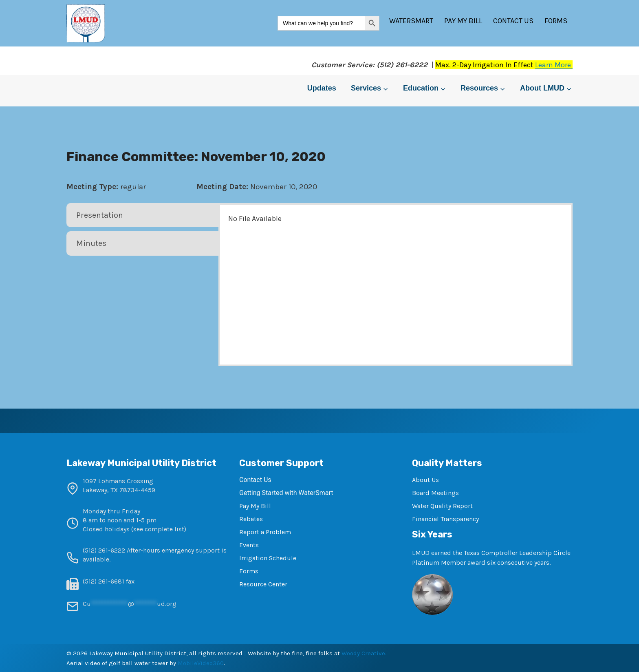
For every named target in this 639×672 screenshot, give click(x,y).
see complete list (159, 529)
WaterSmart (411, 21)
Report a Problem (265, 532)
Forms (556, 21)
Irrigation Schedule (268, 558)
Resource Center (263, 584)
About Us (425, 480)
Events (249, 545)
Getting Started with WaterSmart (286, 493)
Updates (322, 88)
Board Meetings (435, 493)
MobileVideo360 (201, 663)
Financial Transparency (445, 519)
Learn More (554, 65)
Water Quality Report (442, 506)
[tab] (143, 215)
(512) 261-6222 (104, 550)
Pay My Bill (463, 21)
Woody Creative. (364, 653)
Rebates (251, 519)
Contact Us (513, 21)
